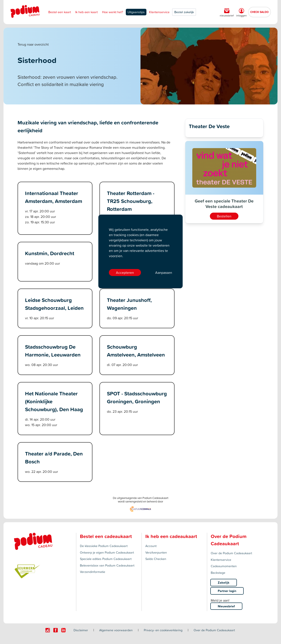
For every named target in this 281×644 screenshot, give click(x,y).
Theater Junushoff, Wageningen (129, 304)
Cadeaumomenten (224, 566)
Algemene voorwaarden (116, 630)
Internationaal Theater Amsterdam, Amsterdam (54, 197)
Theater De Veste (209, 126)
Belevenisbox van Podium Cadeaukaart (107, 565)
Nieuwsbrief (226, 606)
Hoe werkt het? (113, 12)
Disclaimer (81, 630)
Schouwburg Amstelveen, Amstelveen (136, 351)
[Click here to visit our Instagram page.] (48, 630)
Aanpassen (164, 273)
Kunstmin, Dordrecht (50, 253)
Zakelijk (224, 582)
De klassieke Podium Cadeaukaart (104, 546)
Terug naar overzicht (33, 44)
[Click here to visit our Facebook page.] (56, 630)
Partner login (227, 591)
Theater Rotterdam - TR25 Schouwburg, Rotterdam (131, 201)
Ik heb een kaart (86, 12)
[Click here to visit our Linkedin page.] (63, 630)
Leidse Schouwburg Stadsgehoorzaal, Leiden (54, 304)
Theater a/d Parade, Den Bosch (54, 457)
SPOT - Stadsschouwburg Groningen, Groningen (137, 397)
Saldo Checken (156, 559)
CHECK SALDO (259, 12)
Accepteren (125, 273)
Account (151, 546)
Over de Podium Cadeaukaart (231, 553)
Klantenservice (159, 12)
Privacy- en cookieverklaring (163, 630)
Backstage (218, 573)
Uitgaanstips (136, 12)
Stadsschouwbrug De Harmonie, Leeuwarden (53, 351)
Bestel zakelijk (184, 12)
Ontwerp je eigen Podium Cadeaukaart (107, 552)
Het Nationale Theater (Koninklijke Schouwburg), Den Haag (54, 401)
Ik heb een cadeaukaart (171, 536)
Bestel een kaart (60, 12)
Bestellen (224, 216)
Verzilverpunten (156, 552)
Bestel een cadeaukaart (106, 536)
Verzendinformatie (93, 572)
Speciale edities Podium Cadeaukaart (106, 559)
